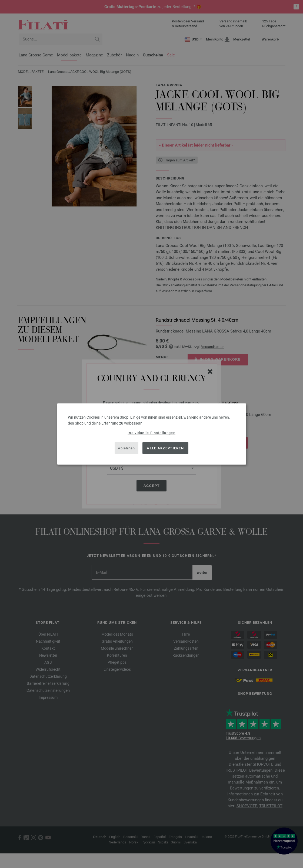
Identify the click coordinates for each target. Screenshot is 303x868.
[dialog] (152, 434)
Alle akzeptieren (165, 448)
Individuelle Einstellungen (151, 433)
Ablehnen (126, 448)
